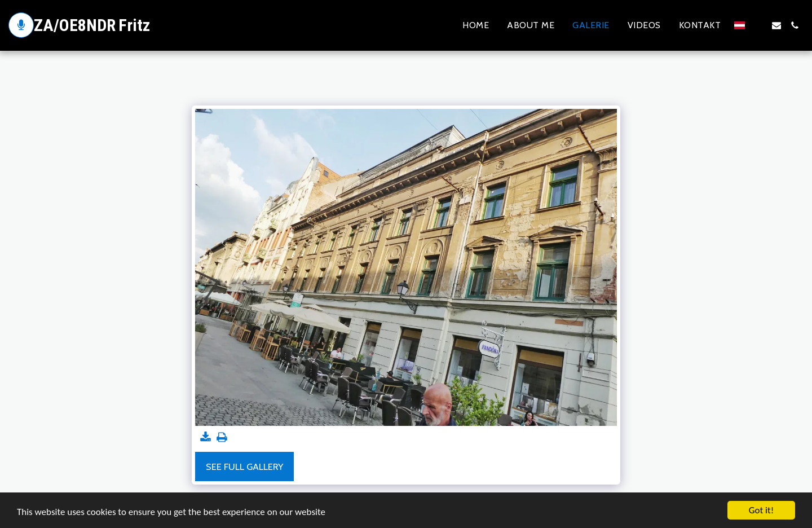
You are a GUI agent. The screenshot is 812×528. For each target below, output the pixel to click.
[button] (758, 25)
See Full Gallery (244, 467)
